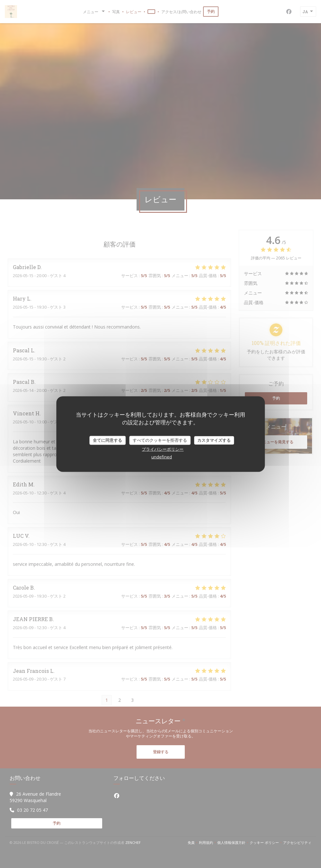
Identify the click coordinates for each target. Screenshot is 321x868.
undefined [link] (162, 457)
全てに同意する (107, 440)
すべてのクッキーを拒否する (160, 440)
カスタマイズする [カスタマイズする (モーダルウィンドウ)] (214, 440)
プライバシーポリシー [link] (163, 449)
